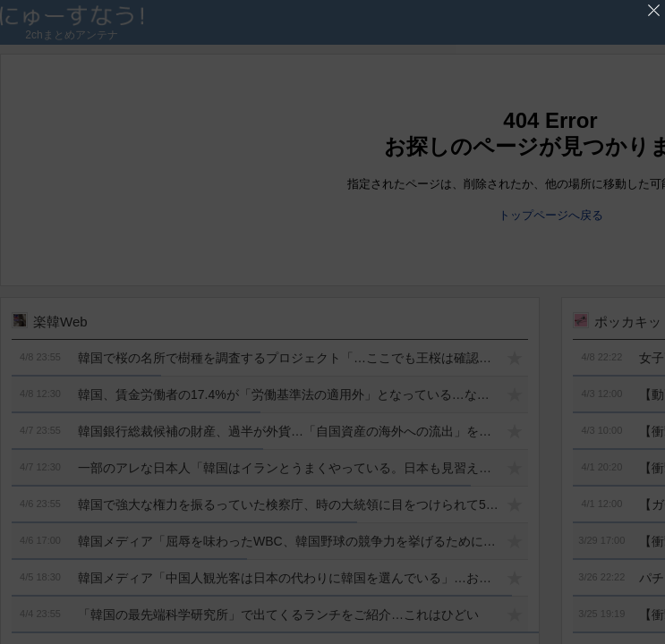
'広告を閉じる (654, 11)
